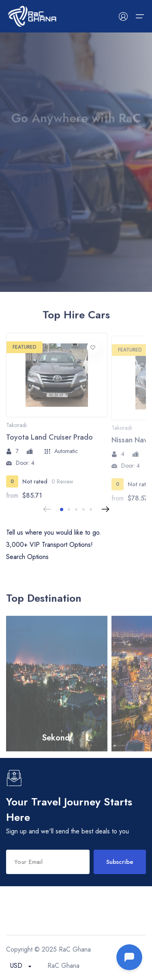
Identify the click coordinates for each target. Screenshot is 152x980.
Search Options (27, 557)
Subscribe (120, 862)
